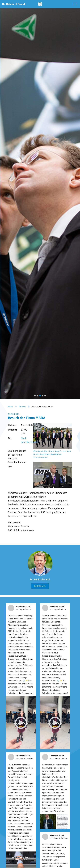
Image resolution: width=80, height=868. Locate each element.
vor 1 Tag (19, 609)
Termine (22, 407)
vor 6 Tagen (54, 838)
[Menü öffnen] (75, 4)
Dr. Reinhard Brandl (40, 579)
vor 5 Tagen (54, 758)
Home (11, 407)
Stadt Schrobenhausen (30, 440)
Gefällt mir (40, 586)
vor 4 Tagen (20, 758)
